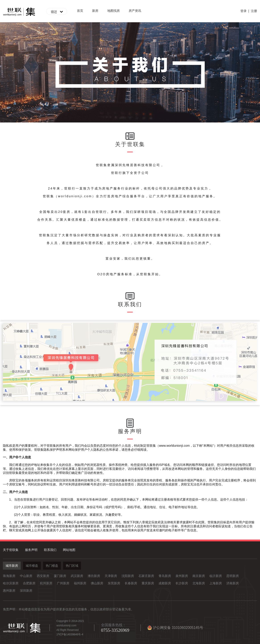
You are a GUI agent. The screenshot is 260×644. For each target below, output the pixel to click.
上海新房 (216, 583)
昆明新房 (233, 576)
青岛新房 (165, 576)
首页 (80, 11)
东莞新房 (114, 583)
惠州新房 (9, 591)
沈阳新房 (128, 576)
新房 (95, 11)
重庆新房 (148, 583)
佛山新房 (97, 583)
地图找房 (113, 11)
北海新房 (199, 583)
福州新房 (80, 583)
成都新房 (165, 583)
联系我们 (50, 550)
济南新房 (233, 583)
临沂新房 (216, 576)
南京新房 (199, 576)
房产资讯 (135, 11)
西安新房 (43, 576)
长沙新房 (182, 583)
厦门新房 (60, 576)
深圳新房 (26, 591)
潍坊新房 (94, 576)
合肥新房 (29, 583)
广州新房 (63, 583)
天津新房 (111, 576)
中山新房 (26, 576)
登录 (243, 11)
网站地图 (69, 550)
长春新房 (131, 583)
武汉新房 (77, 576)
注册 (254, 11)
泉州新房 (182, 576)
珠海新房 (9, 576)
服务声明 (31, 550)
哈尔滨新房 (11, 583)
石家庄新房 (146, 576)
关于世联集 (11, 550)
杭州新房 (46, 583)
